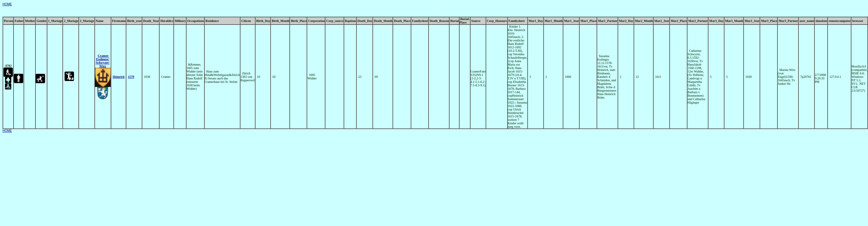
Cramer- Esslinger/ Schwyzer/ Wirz (103, 61)
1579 (131, 77)
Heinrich (119, 77)
